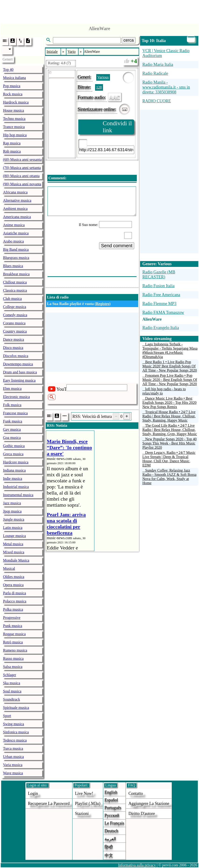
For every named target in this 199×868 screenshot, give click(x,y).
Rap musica (12, 143)
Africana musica (15, 192)
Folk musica (12, 405)
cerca (129, 40)
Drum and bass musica (20, 372)
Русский (112, 815)
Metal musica (13, 544)
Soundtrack (12, 699)
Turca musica (13, 748)
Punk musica (13, 626)
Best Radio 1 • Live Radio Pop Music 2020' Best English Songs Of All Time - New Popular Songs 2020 (170, 366)
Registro (103, 304)
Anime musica (14, 225)
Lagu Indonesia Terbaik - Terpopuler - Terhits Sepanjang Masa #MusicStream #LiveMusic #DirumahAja (170, 350)
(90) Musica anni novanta (22, 184)
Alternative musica (17, 200)
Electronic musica (16, 397)
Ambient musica (15, 209)
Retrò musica (13, 642)
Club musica (12, 299)
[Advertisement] (99, 11)
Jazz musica (12, 503)
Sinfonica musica (16, 732)
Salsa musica (13, 667)
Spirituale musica (16, 708)
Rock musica (13, 94)
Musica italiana (14, 78)
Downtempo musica (18, 364)
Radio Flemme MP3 (159, 304)
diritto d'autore (142, 814)
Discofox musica (16, 356)
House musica (14, 110)
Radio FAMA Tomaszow (163, 312)
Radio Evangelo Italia (161, 328)
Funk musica (13, 421)
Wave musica (13, 773)
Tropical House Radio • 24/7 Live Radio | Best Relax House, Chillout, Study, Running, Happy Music (169, 416)
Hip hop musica (15, 135)
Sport (7, 716)
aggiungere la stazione (149, 803)
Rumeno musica (15, 650)
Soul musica (12, 691)
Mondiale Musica (16, 560)
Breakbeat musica (16, 274)
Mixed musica (14, 552)
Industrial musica (16, 487)
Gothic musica (14, 446)
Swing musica (14, 724)
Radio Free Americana (161, 295)
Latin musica (13, 528)
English (111, 792)
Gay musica (12, 429)
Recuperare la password (49, 803)
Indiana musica (14, 470)
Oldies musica (14, 577)
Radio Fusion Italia (158, 286)
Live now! (84, 793)
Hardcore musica (16, 462)
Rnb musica (12, 151)
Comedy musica (15, 315)
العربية (110, 839)
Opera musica (13, 585)
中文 (109, 855)
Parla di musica (15, 593)
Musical (9, 569)
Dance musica (14, 339)
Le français (114, 823)
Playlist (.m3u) (88, 803)
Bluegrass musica (16, 258)
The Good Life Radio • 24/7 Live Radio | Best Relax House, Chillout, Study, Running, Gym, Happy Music (170, 430)
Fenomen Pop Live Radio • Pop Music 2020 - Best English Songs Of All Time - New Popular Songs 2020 (170, 380)
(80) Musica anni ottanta (21, 176)
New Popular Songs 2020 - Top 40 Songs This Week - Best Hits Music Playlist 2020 (170, 443)
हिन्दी (109, 847)
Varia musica (13, 765)
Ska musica (12, 683)
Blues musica (13, 266)
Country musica (15, 331)
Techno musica (14, 119)
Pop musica (12, 86)
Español (111, 800)
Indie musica (13, 479)
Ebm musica (12, 389)
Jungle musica (14, 519)
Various (103, 77)
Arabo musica (13, 241)
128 (99, 87)
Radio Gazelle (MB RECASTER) (159, 274)
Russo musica (13, 658)
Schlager (10, 675)
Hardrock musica (16, 102)
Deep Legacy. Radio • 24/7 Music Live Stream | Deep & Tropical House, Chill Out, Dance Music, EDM (169, 459)
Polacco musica (15, 601)
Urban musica (13, 757)
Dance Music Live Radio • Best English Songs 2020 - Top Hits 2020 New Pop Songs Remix (169, 403)
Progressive (12, 618)
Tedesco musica (15, 740)
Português (113, 808)
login (33, 793)
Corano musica (14, 323)
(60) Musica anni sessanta (22, 160)
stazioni (82, 814)
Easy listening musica (19, 380)
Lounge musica (14, 536)
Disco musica (13, 348)
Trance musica (14, 127)
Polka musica (13, 609)
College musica (15, 307)
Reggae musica (14, 634)
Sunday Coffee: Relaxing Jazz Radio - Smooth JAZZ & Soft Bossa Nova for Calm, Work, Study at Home (169, 477)
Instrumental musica (18, 495)
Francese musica (15, 413)
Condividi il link (117, 127)
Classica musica (15, 290)
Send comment (117, 246)
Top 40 (8, 70)
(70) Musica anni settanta (22, 168)
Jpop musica (12, 511)
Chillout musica (15, 282)
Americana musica (17, 217)
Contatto (136, 793)
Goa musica (12, 438)
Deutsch (112, 831)
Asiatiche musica (16, 233)
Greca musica (13, 454)
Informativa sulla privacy (137, 865)
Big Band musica (16, 249)
